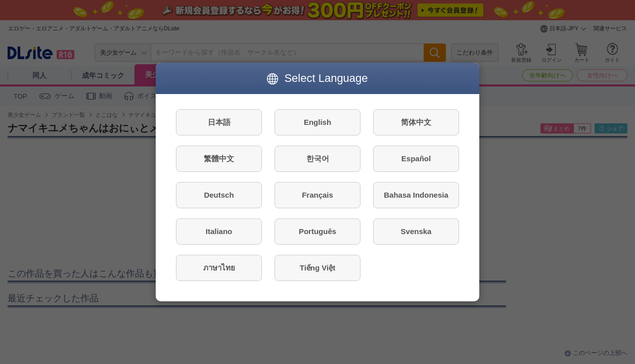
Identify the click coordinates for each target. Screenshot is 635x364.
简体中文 (416, 122)
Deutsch (219, 195)
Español (416, 158)
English (317, 122)
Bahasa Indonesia (416, 195)
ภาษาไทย (219, 268)
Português (317, 231)
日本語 (219, 122)
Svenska (416, 231)
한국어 (318, 158)
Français (317, 195)
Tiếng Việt (317, 268)
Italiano (219, 231)
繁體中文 (219, 158)
